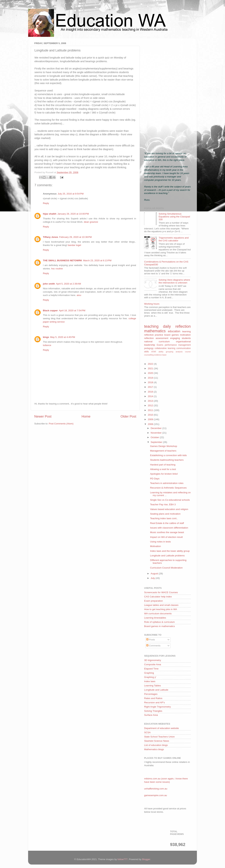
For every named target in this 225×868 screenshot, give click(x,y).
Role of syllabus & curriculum (159, 622)
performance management (178, 345)
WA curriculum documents (158, 614)
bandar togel (74, 245)
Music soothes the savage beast (167, 532)
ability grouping (166, 352)
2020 (151, 373)
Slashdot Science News (157, 741)
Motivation (156, 546)
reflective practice (154, 335)
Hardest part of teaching (163, 465)
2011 (151, 410)
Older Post (128, 416)
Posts (151, 640)
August (155, 574)
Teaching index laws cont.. (164, 518)
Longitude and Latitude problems (167, 556)
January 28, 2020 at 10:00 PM (73, 214)
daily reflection (177, 326)
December (156, 428)
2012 (151, 405)
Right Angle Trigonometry (157, 707)
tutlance (47, 345)
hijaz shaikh (50, 214)
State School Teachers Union (159, 737)
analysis (179, 352)
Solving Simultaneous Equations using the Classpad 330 (174, 217)
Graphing (149, 673)
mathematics (155, 331)
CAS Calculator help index (158, 597)
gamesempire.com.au (156, 795)
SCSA (147, 732)
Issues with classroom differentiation (169, 528)
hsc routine (57, 269)
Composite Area (153, 664)
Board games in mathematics (160, 626)
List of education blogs (156, 745)
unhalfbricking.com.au (156, 789)
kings (46, 337)
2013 (151, 401)
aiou (79, 295)
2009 (151, 419)
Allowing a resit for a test (163, 469)
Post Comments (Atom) (61, 424)
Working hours (152, 304)
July (153, 578)
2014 (151, 396)
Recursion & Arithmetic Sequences (168, 488)
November (156, 433)
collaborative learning (165, 348)
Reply (46, 203)
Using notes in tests (160, 542)
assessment (162, 338)
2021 (151, 368)
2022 (151, 364)
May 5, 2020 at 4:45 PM (62, 337)
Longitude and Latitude (156, 690)
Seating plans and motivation (165, 514)
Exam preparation (154, 601)
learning (187, 331)
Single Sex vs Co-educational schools (170, 500)
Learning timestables (155, 618)
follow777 (123, 859)
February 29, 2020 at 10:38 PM (75, 237)
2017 (151, 387)
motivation (185, 335)
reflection (149, 338)
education (174, 331)
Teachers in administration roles (167, 483)
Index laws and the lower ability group (170, 551)
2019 (151, 378)
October (155, 437)
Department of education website (161, 728)
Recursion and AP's (154, 702)
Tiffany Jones (51, 237)
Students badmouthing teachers (167, 460)
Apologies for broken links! (164, 474)
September (157, 442)
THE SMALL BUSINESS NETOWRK (62, 260)
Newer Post (43, 416)
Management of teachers (163, 451)
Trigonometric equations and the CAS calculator (174, 239)
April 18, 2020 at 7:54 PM (72, 311)
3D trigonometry (153, 660)
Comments (153, 646)
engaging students (180, 338)
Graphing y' (150, 677)
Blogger (146, 859)
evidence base (160, 355)
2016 (151, 392)
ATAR (154, 352)
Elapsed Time (151, 669)
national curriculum (157, 342)
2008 (151, 424)
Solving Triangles (153, 711)
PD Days (155, 479)
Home (86, 416)
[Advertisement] (167, 94)
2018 (151, 382)
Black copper (50, 311)
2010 (151, 415)
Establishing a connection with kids (168, 455)
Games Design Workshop (164, 446)
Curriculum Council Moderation (166, 568)
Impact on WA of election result (166, 537)
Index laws (150, 681)
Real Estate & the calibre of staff (167, 523)
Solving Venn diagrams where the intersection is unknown (174, 281)
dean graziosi (91, 222)
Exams (160, 345)
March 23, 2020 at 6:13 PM (97, 260)
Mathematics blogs (154, 749)
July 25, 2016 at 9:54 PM (71, 194)
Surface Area (151, 715)
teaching (151, 326)
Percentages (151, 694)
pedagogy (149, 348)
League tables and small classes (161, 605)
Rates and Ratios (153, 698)
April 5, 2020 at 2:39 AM (68, 284)
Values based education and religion (169, 509)
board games (172, 335)
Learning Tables (152, 686)
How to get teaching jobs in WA (161, 609)
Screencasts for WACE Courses (161, 592)
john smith (49, 284)
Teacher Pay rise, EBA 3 (163, 504)
